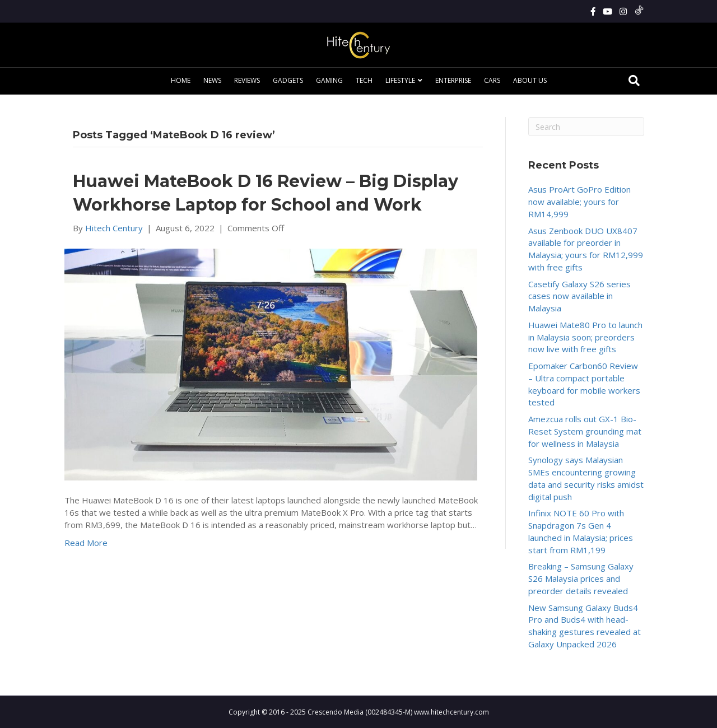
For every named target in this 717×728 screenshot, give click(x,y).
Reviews (247, 80)
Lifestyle (400, 80)
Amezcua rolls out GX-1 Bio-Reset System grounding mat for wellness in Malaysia (585, 431)
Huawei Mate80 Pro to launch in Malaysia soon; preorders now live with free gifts (585, 337)
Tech (364, 80)
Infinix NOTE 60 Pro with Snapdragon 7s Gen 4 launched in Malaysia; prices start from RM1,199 (581, 531)
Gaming (329, 80)
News (212, 80)
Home (181, 80)
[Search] (634, 81)
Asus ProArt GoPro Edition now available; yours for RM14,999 (579, 202)
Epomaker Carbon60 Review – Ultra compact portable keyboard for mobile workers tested (584, 384)
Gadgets (288, 80)
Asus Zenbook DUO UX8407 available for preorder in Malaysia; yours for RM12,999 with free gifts (586, 249)
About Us (530, 80)
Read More (86, 543)
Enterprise (453, 80)
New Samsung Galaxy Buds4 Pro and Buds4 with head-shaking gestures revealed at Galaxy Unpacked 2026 (585, 626)
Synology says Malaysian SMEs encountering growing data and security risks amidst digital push (586, 478)
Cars (492, 80)
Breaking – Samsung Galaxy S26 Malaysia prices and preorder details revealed (581, 578)
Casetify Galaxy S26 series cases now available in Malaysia (579, 296)
